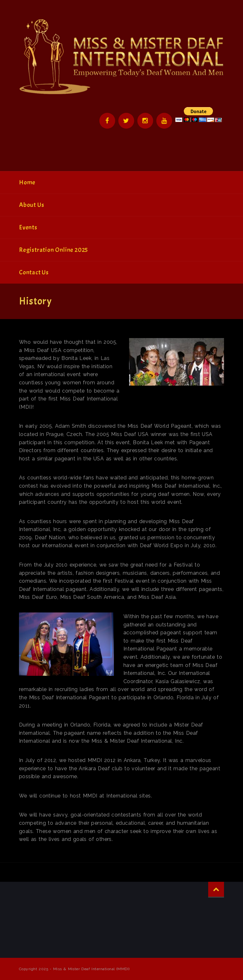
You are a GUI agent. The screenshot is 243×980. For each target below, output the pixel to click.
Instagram (145, 121)
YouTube (164, 121)
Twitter (126, 121)
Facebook (107, 121)
